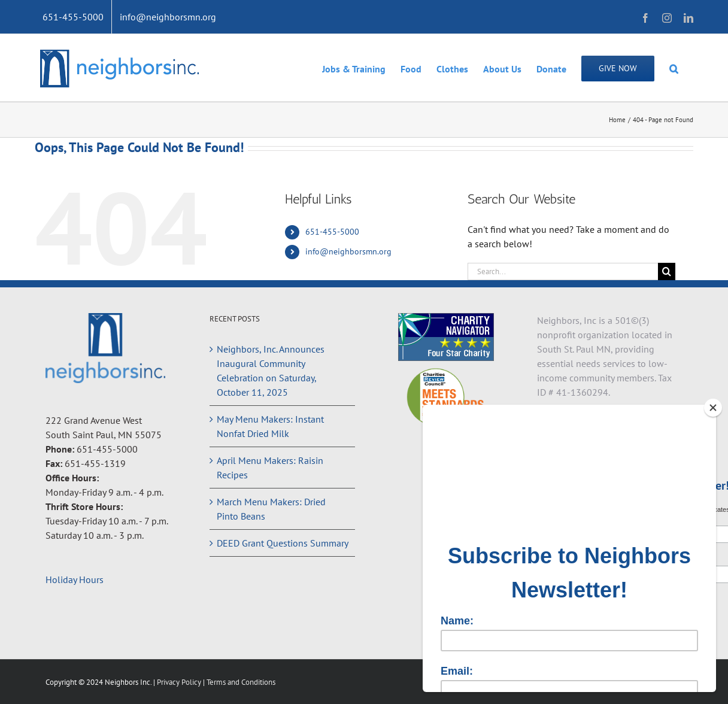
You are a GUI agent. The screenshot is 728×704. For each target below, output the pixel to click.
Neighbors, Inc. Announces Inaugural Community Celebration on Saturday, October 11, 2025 (271, 371)
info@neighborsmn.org (348, 251)
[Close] (713, 408)
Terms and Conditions (241, 682)
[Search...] (563, 271)
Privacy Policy (180, 682)
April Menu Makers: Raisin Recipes (270, 468)
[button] (674, 68)
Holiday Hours (75, 579)
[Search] (667, 271)
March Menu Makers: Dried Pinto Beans (271, 509)
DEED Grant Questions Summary (283, 543)
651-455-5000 (332, 232)
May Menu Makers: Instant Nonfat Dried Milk (270, 426)
